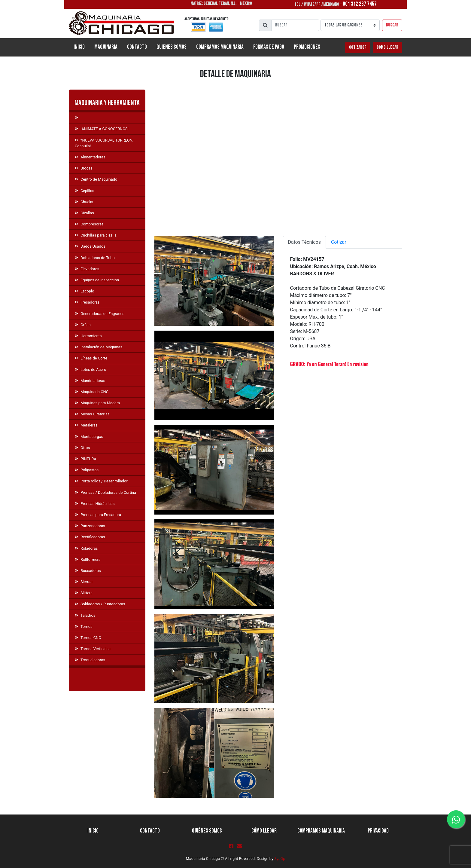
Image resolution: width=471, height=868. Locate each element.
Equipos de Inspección (97, 280)
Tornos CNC (88, 638)
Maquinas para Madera (97, 403)
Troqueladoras (90, 660)
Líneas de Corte (91, 358)
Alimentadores (90, 157)
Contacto (137, 47)
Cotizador (358, 47)
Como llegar (387, 47)
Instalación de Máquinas (99, 347)
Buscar (392, 25)
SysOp (280, 859)
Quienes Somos (172, 47)
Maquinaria (106, 47)
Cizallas (84, 213)
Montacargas (89, 437)
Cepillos (85, 191)
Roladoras (86, 548)
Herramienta (88, 336)
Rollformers (88, 559)
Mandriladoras (90, 381)
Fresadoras (87, 302)
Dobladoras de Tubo (95, 258)
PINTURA (86, 459)
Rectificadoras (90, 537)
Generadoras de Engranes (100, 314)
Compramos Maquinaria (220, 47)
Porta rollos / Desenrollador (101, 481)
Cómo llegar (264, 831)
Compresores (89, 224)
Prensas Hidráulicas (95, 504)
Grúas (83, 325)
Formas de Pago (269, 47)
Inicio (82, 47)
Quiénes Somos (207, 831)
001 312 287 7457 (360, 4)
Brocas (84, 168)
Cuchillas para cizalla (96, 235)
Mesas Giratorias (92, 414)
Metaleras (86, 425)
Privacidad (378, 831)
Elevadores (87, 269)
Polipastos (87, 470)
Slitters (84, 593)
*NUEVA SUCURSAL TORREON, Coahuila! (104, 143)
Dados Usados (90, 246)
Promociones (307, 47)
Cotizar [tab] (339, 242)
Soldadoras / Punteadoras (100, 604)
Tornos (84, 627)
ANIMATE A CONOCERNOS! (102, 129)
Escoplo (84, 291)
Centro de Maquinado (96, 179)
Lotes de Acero (90, 370)
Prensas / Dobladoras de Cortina (105, 492)
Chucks (84, 202)
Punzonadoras (90, 526)
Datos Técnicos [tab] (304, 242)
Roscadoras (88, 571)
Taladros (85, 615)
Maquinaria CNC (92, 392)
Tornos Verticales (93, 649)
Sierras (84, 582)
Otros (82, 448)
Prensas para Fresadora (98, 515)
